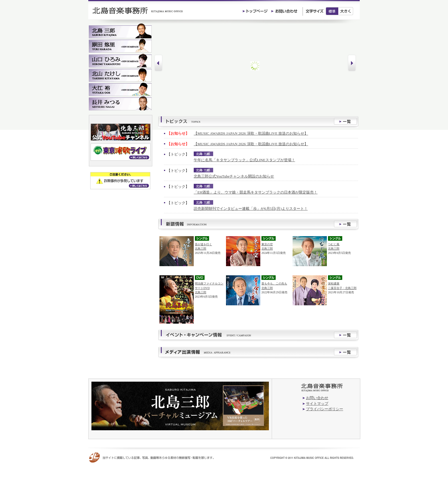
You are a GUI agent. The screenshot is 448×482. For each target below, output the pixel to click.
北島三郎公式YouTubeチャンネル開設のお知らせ (234, 176)
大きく (346, 11)
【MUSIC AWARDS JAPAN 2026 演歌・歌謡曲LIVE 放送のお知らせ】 (251, 133)
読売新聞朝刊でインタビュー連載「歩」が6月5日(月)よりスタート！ (251, 209)
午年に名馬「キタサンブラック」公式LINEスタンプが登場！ (244, 160)
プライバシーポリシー (325, 409)
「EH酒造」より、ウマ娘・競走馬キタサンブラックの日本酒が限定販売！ (256, 192)
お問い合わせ (317, 398)
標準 (332, 11)
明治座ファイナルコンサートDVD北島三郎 (209, 288)
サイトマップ (317, 404)
